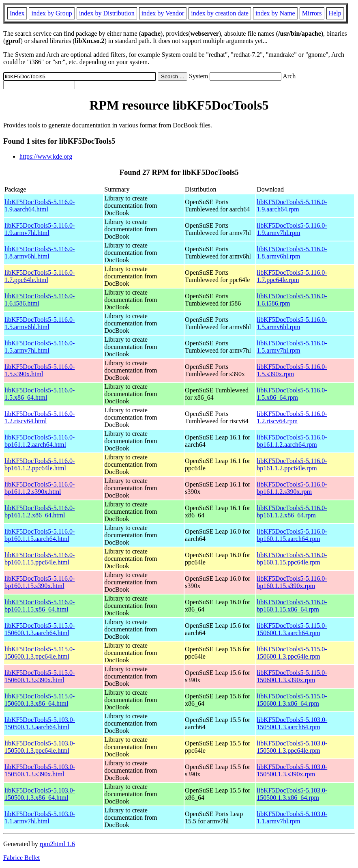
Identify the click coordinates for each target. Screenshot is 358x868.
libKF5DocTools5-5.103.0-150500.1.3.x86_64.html (40, 794)
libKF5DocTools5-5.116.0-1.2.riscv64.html (40, 417)
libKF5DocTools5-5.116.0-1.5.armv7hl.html (40, 347)
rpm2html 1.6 (57, 844)
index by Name (275, 13)
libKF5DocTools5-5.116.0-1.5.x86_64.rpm (292, 394)
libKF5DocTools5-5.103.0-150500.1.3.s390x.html (40, 770)
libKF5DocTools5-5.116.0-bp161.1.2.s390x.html (40, 488)
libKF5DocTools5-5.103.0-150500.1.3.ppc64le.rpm (292, 747)
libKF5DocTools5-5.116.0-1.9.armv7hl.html (40, 229)
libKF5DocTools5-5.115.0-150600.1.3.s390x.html (40, 676)
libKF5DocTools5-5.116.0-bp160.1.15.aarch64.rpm (292, 535)
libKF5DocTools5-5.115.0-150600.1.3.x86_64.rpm (292, 700)
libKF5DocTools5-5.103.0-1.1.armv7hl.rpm (292, 817)
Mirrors (312, 13)
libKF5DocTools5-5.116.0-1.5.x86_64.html (40, 394)
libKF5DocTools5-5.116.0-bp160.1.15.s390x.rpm (292, 582)
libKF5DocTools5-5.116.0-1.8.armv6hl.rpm (292, 253)
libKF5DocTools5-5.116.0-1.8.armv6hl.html (40, 253)
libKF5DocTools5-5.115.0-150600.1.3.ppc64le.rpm (292, 653)
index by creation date (220, 13)
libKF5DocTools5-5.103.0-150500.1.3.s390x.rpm (292, 770)
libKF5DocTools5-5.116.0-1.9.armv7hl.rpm (292, 229)
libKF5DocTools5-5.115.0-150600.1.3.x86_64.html (40, 700)
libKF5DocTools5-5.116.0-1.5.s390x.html (40, 370)
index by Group (51, 13)
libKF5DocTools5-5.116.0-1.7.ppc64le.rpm (292, 276)
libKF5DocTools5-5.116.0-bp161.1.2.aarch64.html (40, 441)
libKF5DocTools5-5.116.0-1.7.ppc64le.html (40, 276)
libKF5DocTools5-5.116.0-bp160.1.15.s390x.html (40, 582)
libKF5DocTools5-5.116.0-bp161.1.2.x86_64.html (40, 512)
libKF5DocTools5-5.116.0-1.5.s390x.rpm (292, 370)
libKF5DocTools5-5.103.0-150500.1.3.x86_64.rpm (292, 794)
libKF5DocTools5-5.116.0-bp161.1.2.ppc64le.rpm (292, 464)
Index (17, 13)
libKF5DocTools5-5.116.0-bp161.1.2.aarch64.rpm (292, 441)
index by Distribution (107, 13)
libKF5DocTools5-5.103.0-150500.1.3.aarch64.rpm (292, 723)
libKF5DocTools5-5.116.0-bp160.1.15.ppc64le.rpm (292, 559)
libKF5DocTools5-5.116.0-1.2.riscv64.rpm (292, 417)
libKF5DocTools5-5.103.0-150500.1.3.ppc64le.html (40, 747)
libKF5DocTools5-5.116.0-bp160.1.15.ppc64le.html (40, 559)
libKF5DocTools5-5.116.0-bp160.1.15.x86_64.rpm (292, 606)
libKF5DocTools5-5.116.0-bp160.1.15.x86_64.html (40, 606)
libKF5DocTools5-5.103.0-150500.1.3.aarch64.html (40, 723)
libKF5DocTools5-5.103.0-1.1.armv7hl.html (40, 817)
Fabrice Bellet (21, 858)
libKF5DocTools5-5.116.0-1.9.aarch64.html (40, 206)
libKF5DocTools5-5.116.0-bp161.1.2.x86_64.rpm (292, 512)
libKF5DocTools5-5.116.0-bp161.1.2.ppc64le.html (40, 464)
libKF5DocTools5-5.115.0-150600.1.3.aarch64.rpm (292, 629)
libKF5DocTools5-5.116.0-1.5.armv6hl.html (40, 323)
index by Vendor (163, 13)
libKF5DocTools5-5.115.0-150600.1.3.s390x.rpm (292, 676)
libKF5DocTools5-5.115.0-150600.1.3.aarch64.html (40, 629)
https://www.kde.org (46, 156)
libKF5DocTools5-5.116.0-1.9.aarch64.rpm (292, 206)
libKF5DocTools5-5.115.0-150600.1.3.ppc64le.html (40, 653)
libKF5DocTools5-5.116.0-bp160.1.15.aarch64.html (40, 535)
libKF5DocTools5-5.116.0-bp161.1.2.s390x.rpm (292, 488)
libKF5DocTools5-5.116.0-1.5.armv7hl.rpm (292, 347)
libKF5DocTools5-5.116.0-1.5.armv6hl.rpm (292, 323)
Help (335, 13)
